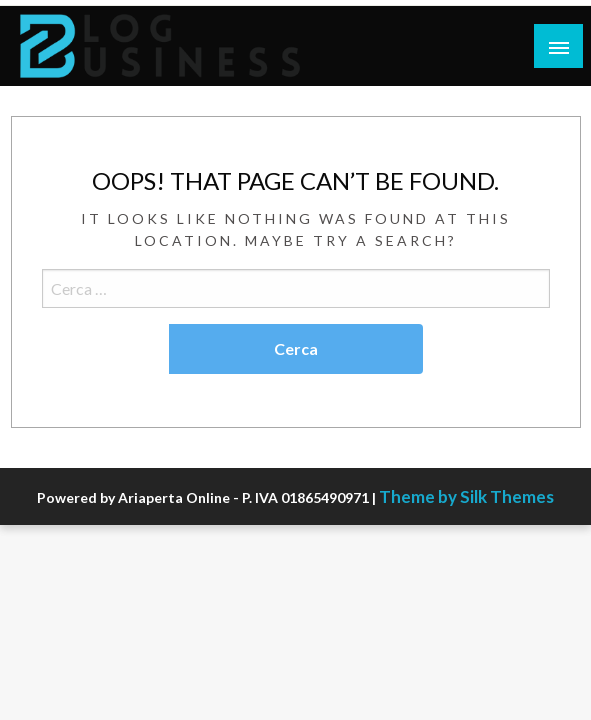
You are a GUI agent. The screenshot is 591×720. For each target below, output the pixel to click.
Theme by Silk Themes (466, 496)
